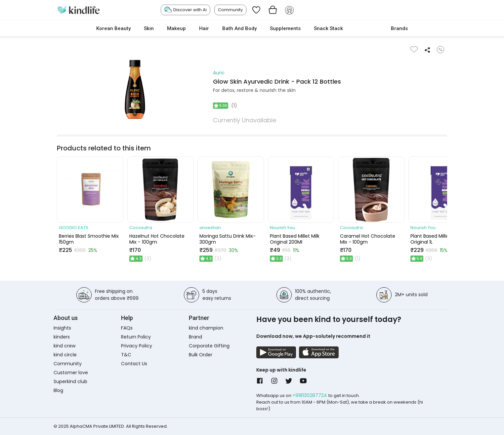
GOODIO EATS (74, 228)
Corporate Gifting (209, 346)
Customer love (71, 373)
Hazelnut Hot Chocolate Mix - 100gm (157, 239)
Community (230, 10)
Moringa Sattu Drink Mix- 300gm (228, 239)
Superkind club (70, 381)
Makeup (176, 28)
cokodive (367, 28)
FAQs (127, 328)
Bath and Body (239, 28)
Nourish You (282, 228)
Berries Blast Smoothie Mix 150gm (89, 239)
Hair (204, 28)
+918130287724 (310, 395)
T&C (126, 355)
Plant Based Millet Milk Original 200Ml (295, 239)
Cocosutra (141, 228)
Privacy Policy (137, 346)
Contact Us (134, 364)
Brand (195, 337)
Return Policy (136, 337)
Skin (149, 28)
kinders (62, 337)
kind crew (64, 346)
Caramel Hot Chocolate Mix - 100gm (368, 239)
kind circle (65, 355)
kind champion (206, 328)
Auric (219, 73)
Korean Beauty (113, 28)
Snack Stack (328, 28)
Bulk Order (201, 355)
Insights (62, 328)
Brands (399, 28)
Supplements (285, 28)
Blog (58, 390)
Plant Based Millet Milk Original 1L (435, 239)
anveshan (210, 228)
